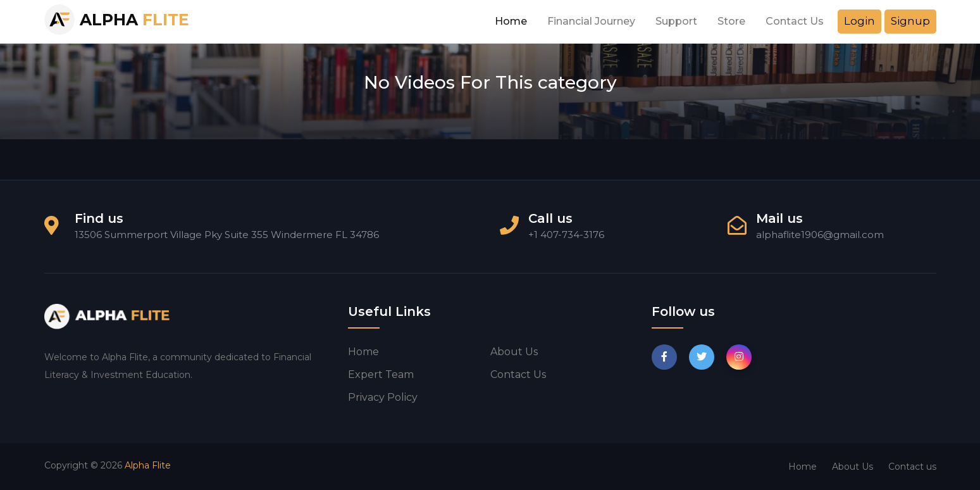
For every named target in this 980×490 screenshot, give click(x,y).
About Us (853, 467)
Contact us (518, 374)
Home (511, 21)
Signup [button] (910, 21)
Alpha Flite (148, 465)
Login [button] (859, 21)
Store (731, 21)
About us (514, 352)
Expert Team (381, 374)
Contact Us (795, 21)
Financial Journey (591, 21)
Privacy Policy (383, 397)
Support (676, 21)
